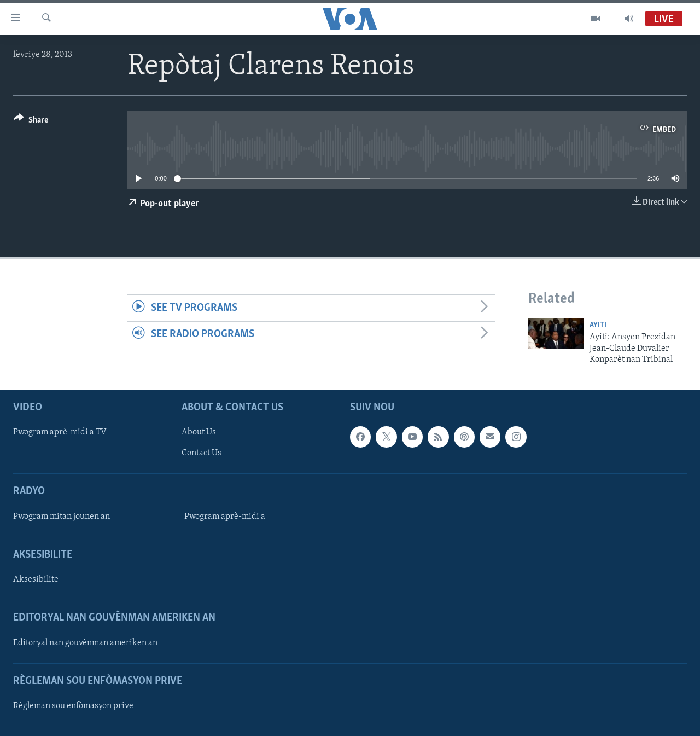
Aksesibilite (36, 580)
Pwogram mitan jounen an (62, 517)
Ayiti (598, 325)
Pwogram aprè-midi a (225, 517)
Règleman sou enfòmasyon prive (73, 706)
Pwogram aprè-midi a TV (60, 433)
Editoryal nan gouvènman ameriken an (85, 643)
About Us (199, 433)
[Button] (31, 122)
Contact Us (202, 454)
